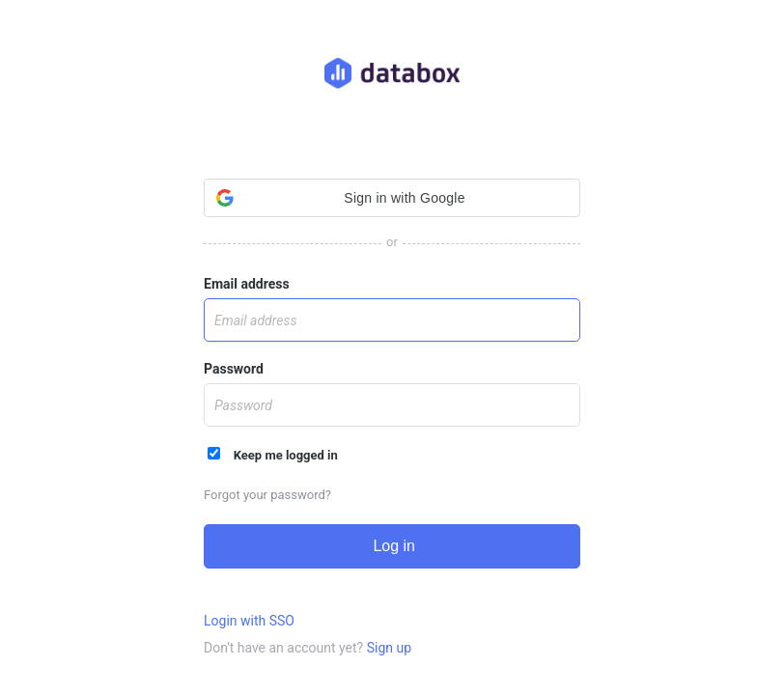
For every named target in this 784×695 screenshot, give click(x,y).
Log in (392, 546)
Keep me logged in (273, 455)
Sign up (389, 648)
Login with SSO (249, 621)
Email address (247, 284)
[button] (392, 198)
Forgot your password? (267, 495)
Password (234, 369)
